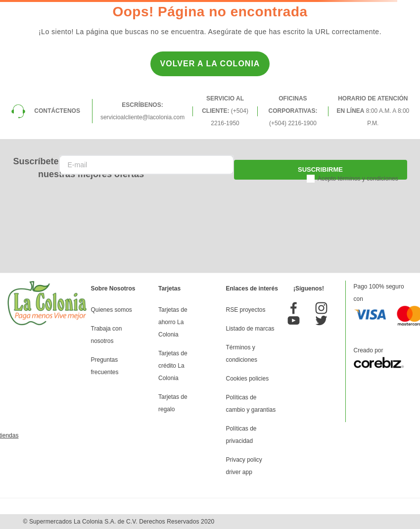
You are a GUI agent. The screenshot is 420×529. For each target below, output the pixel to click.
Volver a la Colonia (210, 64)
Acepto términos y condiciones (358, 179)
